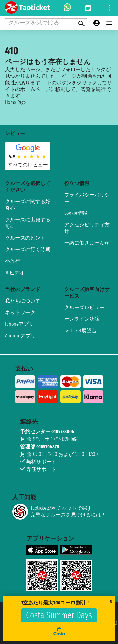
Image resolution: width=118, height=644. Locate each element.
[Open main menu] (109, 23)
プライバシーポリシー (87, 198)
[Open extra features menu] (46, 23)
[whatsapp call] (67, 8)
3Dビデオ (15, 273)
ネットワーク (20, 312)
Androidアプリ (20, 336)
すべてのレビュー (28, 165)
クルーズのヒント (25, 238)
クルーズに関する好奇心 (28, 205)
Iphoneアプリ (19, 324)
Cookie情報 (76, 213)
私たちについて (23, 301)
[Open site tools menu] (109, 8)
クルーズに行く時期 (28, 249)
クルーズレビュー (84, 307)
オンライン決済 (82, 319)
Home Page (15, 102)
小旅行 (13, 261)
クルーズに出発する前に (28, 223)
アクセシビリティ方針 (87, 228)
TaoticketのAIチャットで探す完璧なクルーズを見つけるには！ (59, 512)
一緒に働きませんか (87, 243)
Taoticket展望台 (80, 331)
